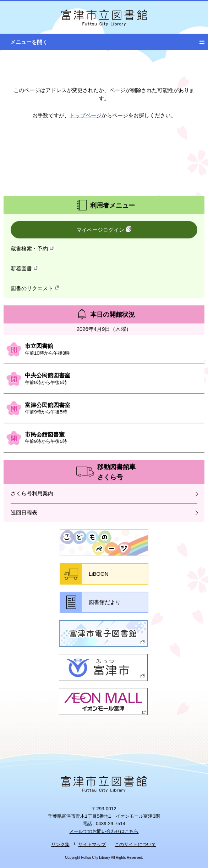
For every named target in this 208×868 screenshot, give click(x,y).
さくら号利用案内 (32, 494)
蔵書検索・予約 (33, 248)
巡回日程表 (24, 513)
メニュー (204, 39)
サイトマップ (92, 844)
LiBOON (98, 574)
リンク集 (60, 844)
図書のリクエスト (35, 288)
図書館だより (105, 602)
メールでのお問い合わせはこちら (104, 831)
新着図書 (25, 268)
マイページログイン (104, 230)
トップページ (86, 115)
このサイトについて (135, 844)
